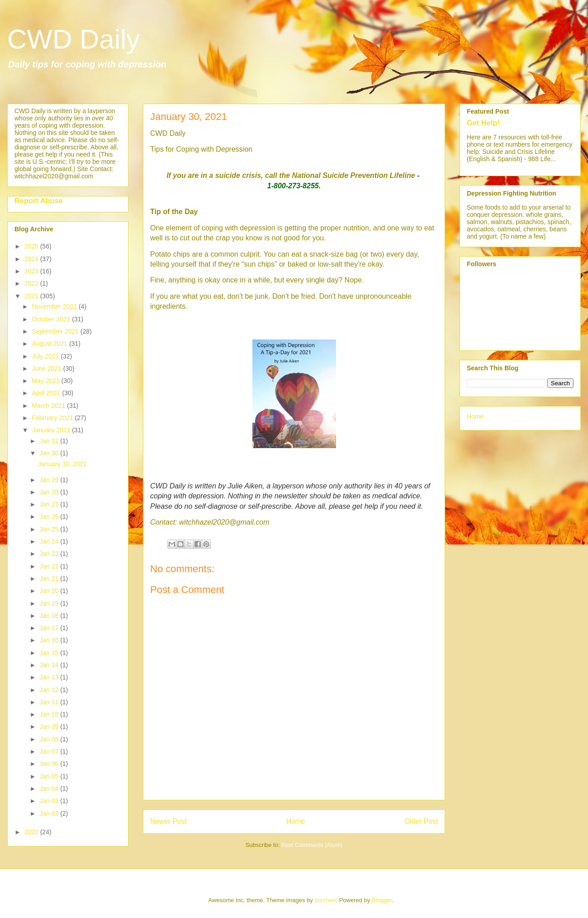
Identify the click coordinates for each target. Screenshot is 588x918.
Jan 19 (50, 603)
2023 (32, 271)
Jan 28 (50, 492)
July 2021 (46, 356)
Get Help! (483, 123)
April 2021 (47, 393)
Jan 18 (50, 616)
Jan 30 (50, 453)
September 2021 (56, 331)
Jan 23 (50, 554)
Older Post (421, 821)
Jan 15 (50, 653)
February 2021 (53, 418)
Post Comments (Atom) (312, 845)
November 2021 (55, 306)
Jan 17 (50, 628)
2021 (32, 296)
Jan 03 (50, 801)
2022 (32, 283)
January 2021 (52, 430)
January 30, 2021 (62, 464)
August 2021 (50, 344)
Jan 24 (50, 541)
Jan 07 (50, 751)
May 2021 (46, 381)
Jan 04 (50, 789)
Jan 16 (50, 640)
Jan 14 (50, 665)
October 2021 (52, 319)
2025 (32, 246)
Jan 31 (50, 441)
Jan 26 (50, 516)
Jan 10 (50, 714)
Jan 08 (50, 739)
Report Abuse (39, 201)
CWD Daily (73, 39)
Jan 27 (50, 504)
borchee (325, 900)
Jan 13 (50, 677)
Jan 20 (50, 591)
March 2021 (49, 406)
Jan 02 (50, 813)
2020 (32, 832)
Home (296, 821)
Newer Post (168, 821)
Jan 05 (50, 776)
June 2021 (47, 368)
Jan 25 (50, 529)
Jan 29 (50, 480)
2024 (32, 259)
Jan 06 (50, 764)
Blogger (382, 900)
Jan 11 (50, 702)
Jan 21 (50, 579)
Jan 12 (50, 690)
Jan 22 (50, 566)
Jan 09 (50, 727)
